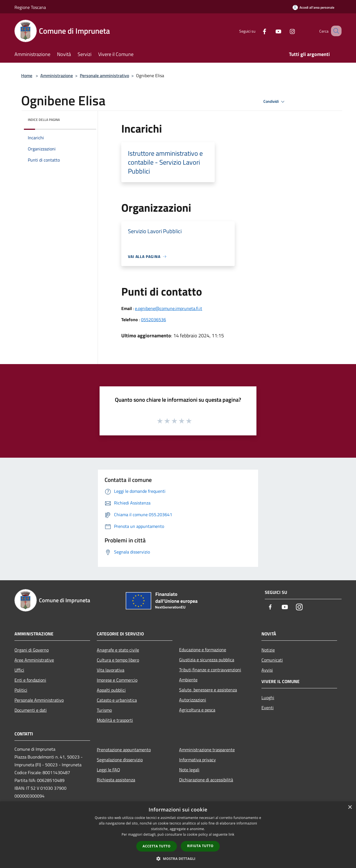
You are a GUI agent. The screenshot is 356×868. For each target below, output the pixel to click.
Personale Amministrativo (39, 700)
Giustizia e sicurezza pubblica (207, 660)
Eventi (268, 708)
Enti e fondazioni (30, 680)
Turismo (104, 710)
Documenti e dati (31, 710)
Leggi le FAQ (108, 770)
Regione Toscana (30, 7)
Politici (21, 690)
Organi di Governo (32, 650)
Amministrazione (57, 75)
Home (27, 75)
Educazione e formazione (203, 650)
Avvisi (267, 670)
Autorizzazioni (193, 700)
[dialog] (178, 835)
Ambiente (188, 680)
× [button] (350, 807)
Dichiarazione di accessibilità (206, 780)
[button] (178, 859)
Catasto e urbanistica (117, 700)
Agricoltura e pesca (197, 710)
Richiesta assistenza (116, 780)
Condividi (275, 102)
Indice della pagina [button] (44, 120)
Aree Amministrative (34, 660)
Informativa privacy (197, 760)
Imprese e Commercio (117, 680)
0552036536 (154, 320)
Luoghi (268, 698)
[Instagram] (285, 31)
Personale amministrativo (104, 75)
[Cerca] (335, 31)
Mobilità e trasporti (115, 720)
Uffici (19, 670)
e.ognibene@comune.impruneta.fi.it (169, 308)
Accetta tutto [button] (157, 846)
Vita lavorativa (111, 670)
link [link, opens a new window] (232, 834)
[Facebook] (258, 31)
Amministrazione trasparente (207, 750)
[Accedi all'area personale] (313, 7)
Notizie (268, 650)
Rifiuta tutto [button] (200, 846)
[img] (85, 118)
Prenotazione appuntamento (124, 750)
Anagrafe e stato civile (118, 650)
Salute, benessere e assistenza (208, 690)
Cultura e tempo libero (118, 660)
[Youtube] (271, 31)
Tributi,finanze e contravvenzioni (210, 670)
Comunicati (272, 660)
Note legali (189, 770)
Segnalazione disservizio (120, 760)
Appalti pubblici (111, 690)
